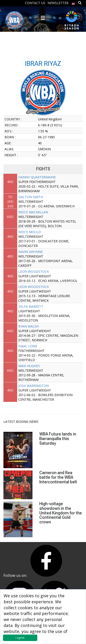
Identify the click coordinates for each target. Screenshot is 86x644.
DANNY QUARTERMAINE (37, 177)
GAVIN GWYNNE (31, 252)
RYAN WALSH (28, 326)
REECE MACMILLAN (33, 212)
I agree (20, 638)
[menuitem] (73, 3)
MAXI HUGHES (29, 366)
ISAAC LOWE (28, 346)
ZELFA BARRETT (31, 306)
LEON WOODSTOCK (34, 271)
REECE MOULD (30, 232)
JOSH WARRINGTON (34, 386)
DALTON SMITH (31, 197)
